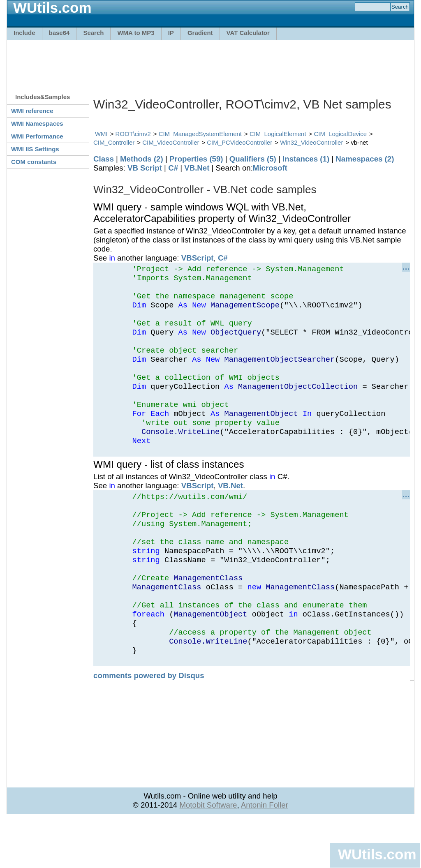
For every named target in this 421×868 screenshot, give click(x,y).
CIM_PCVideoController (239, 142)
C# (173, 168)
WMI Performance (37, 136)
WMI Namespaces (37, 124)
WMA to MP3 (136, 33)
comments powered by (149, 725)
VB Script (145, 168)
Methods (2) (142, 159)
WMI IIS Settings (35, 149)
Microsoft (270, 168)
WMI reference (32, 111)
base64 (59, 33)
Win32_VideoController (311, 142)
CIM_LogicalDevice (340, 134)
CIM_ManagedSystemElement (200, 134)
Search (93, 33)
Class (104, 159)
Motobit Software (208, 854)
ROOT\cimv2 (133, 134)
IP (171, 33)
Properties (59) (196, 159)
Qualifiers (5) (253, 159)
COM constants (34, 162)
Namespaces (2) (365, 159)
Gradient (200, 33)
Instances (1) (306, 159)
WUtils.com (377, 854)
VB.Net (197, 168)
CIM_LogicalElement (278, 134)
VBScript (198, 258)
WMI (101, 134)
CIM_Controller (114, 142)
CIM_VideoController (171, 142)
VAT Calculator (248, 33)
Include (24, 33)
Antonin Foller (265, 854)
